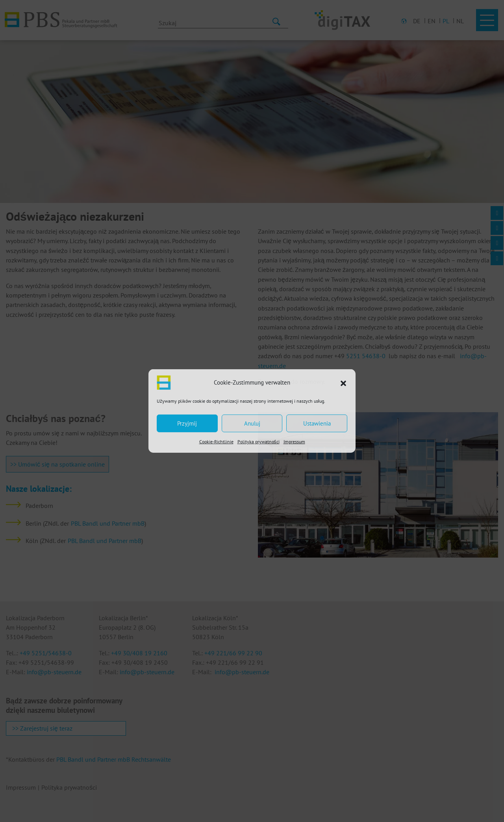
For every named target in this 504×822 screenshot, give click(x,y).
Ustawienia (317, 423)
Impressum (294, 442)
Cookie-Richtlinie (216, 442)
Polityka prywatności (258, 442)
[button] (343, 383)
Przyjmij (187, 423)
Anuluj (252, 423)
